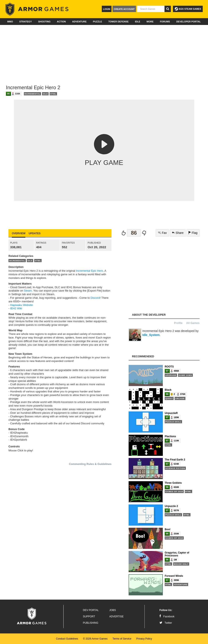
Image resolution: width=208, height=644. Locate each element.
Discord (95, 298)
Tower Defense (118, 22)
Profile (178, 323)
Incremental (33, 94)
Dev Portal (91, 610)
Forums (165, 22)
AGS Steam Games (188, 9)
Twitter (166, 623)
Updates (34, 233)
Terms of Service (122, 639)
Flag (193, 233)
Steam (28, 291)
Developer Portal (189, 22)
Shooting (44, 22)
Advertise (117, 617)
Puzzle (97, 22)
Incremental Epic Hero (89, 271)
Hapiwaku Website (21, 305)
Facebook (167, 617)
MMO (10, 22)
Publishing (91, 623)
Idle (138, 22)
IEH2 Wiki (16, 308)
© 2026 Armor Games (95, 639)
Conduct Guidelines (67, 639)
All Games (193, 323)
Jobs (113, 610)
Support (89, 617)
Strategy (25, 22)
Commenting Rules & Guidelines (90, 464)
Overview (19, 233)
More (150, 22)
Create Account (124, 9)
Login (107, 9)
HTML (53, 94)
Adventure (79, 22)
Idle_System (151, 335)
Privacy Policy (144, 639)
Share (178, 233)
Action (61, 22)
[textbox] (151, 9)
